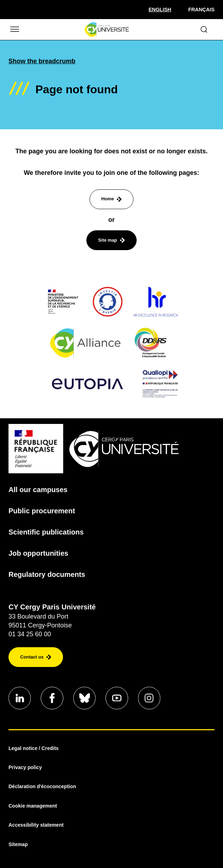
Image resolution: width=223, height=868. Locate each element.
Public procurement (42, 511)
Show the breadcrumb (42, 61)
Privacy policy (25, 768)
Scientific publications (46, 532)
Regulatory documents (47, 574)
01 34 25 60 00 (30, 634)
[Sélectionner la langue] (160, 10)
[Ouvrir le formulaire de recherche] (204, 29)
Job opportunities (38, 553)
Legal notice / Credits (34, 748)
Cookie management (33, 806)
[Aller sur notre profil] (20, 698)
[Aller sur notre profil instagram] (150, 698)
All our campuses (38, 490)
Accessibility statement (36, 825)
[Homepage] (107, 30)
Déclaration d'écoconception (42, 787)
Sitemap (18, 844)
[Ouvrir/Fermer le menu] (14, 29)
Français (201, 10)
